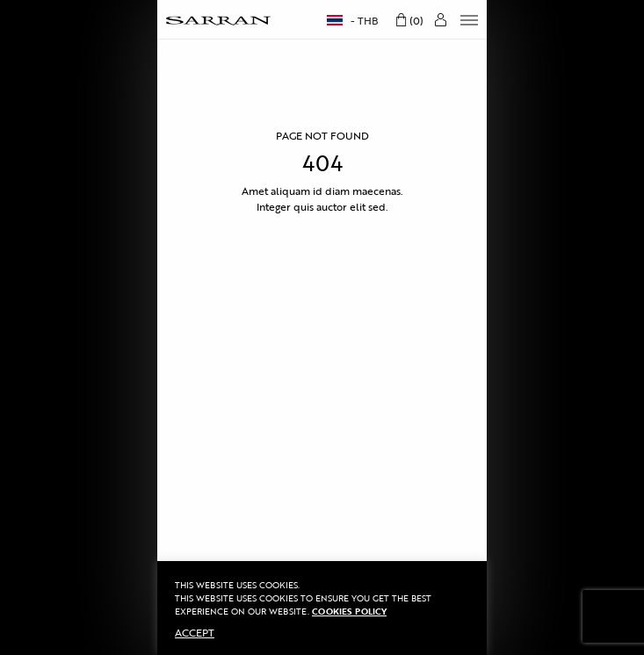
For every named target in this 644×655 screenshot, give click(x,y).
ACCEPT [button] (195, 632)
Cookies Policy (349, 612)
